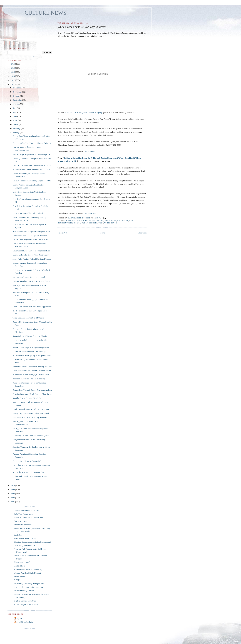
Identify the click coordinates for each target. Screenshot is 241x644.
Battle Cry (18, 535)
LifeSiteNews (19, 566)
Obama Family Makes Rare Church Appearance (32, 307)
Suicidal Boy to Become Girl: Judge (27, 398)
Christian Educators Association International (32, 542)
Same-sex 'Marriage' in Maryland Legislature (31, 347)
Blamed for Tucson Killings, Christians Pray (31, 375)
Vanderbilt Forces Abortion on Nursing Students (32, 367)
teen (101, 223)
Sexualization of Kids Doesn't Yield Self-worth (32, 371)
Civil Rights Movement (87, 221)
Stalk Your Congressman (24, 514)
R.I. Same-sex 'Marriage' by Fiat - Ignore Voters (32, 355)
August (16, 104)
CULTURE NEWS (46, 13)
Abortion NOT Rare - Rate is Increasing (29, 379)
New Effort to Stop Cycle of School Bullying (83, 112)
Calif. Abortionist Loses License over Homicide (32, 165)
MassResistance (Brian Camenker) (28, 569)
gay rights (123, 221)
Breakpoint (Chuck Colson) (25, 538)
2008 (13, 494)
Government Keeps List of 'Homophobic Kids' (31, 251)
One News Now (20, 521)
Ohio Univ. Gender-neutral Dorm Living (29, 351)
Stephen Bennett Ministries (25, 601)
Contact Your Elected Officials (26, 510)
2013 (13, 76)
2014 (13, 72)
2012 (13, 80)
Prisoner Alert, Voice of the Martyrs (28, 587)
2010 (13, 485)
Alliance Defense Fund (23, 525)
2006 (13, 502)
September (18, 100)
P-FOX (17, 580)
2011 (13, 84)
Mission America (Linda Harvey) (27, 573)
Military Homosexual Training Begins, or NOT (32, 181)
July (15, 108)
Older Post (142, 233)
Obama (78, 223)
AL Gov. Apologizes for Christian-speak (29, 277)
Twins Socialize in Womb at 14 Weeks (28, 318)
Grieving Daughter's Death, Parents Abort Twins (32, 394)
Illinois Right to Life (22, 562)
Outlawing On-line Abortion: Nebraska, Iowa (31, 436)
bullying (70, 221)
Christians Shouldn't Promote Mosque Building (32, 143)
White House (111, 223)
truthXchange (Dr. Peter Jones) (26, 604)
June (15, 112)
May (15, 116)
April (16, 120)
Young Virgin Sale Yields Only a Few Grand (31, 413)
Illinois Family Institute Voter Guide (29, 517)
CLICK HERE (90, 152)
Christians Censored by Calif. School (28, 213)
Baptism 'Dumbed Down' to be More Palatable (31, 281)
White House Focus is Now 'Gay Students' (30, 417)
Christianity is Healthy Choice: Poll (27, 461)
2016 (13, 64)
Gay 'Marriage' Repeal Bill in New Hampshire (31, 154)
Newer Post (62, 233)
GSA (131, 221)
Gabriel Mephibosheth (24, 622)
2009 (13, 490)
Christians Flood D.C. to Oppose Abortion (30, 236)
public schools (90, 223)
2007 (13, 498)
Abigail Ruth (20, 618)
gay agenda (110, 221)
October (17, 96)
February (17, 128)
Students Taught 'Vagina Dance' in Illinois (30, 336)
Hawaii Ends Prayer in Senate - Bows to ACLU (32, 240)
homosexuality (65, 223)
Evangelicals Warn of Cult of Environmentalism (32, 390)
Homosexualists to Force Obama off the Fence (31, 169)
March (16, 124)
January (17, 132)
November (18, 92)
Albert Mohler (20, 576)
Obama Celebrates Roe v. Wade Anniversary (31, 255)
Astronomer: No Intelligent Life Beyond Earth (31, 232)
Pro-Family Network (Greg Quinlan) (29, 584)
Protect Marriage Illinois (24, 591)
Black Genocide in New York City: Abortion (31, 409)
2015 (13, 68)
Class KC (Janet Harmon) (24, 545)
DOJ (102, 221)
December (18, 88)
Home (102, 233)
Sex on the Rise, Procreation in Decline (29, 472)
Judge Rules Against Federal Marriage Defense (32, 259)
